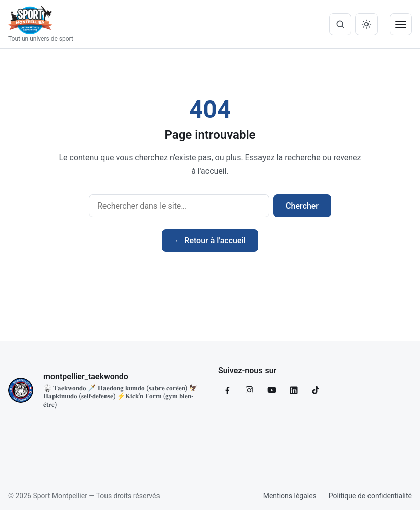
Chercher (302, 206)
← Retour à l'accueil (210, 241)
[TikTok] (316, 390)
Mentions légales (290, 496)
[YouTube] (272, 390)
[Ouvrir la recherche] (340, 24)
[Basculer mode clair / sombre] (366, 24)
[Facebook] (227, 390)
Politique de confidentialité (370, 496)
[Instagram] (249, 390)
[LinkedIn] (294, 390)
